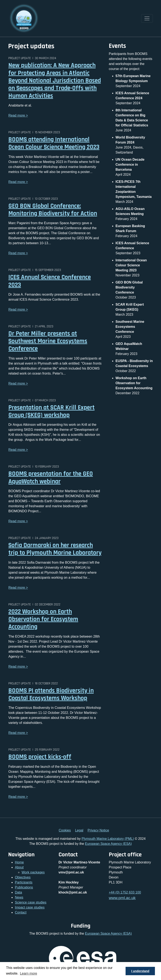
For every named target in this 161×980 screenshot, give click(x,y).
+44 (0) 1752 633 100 (125, 892)
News (19, 897)
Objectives (23, 877)
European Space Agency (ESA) (108, 844)
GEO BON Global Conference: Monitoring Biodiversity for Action (53, 210)
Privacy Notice (98, 830)
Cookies (65, 830)
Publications (24, 887)
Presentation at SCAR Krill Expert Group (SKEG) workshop (51, 411)
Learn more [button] (29, 973)
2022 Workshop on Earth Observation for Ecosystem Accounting (43, 619)
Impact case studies (30, 907)
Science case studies (31, 902)
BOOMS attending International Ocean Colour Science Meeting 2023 (54, 143)
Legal (79, 830)
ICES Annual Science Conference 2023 (50, 281)
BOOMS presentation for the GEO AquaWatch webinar (51, 478)
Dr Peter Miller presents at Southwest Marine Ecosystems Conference (48, 341)
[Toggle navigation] (147, 18)
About (19, 867)
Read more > (18, 115)
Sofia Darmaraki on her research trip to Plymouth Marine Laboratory (55, 549)
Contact (21, 912)
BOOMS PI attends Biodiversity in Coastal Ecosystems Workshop (51, 694)
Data (18, 892)
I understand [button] (140, 971)
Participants (24, 882)
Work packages (33, 872)
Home (19, 862)
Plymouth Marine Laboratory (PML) (108, 839)
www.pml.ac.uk (122, 898)
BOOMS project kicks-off (40, 757)
